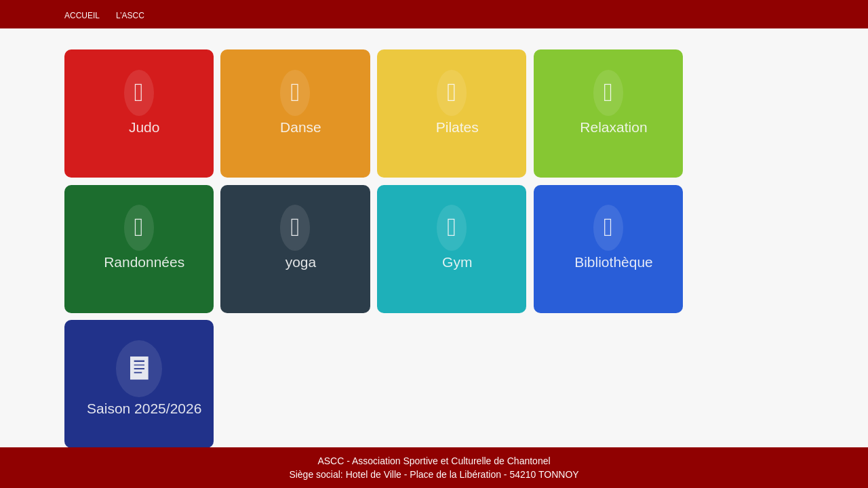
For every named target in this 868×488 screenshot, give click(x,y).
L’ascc (130, 16)
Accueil (82, 16)
